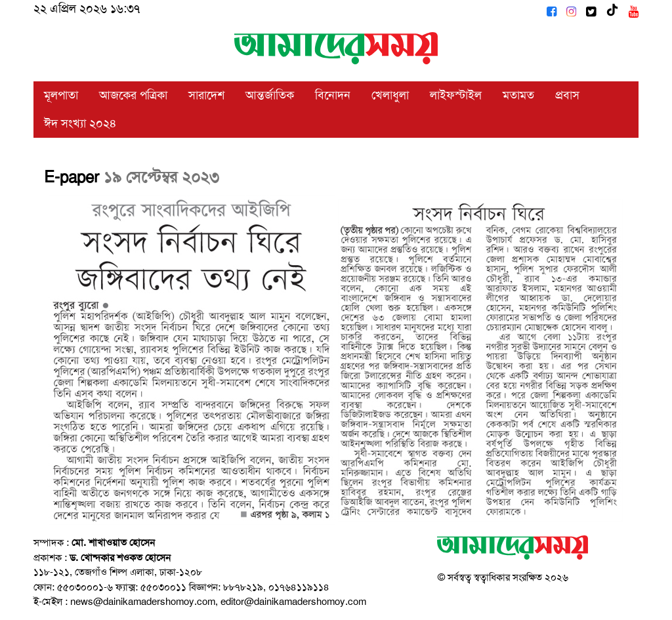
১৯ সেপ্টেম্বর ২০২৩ (161, 177)
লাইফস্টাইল (456, 95)
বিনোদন (333, 95)
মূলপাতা (61, 95)
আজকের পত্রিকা (133, 95)
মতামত (518, 95)
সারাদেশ (206, 95)
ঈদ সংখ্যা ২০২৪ (80, 123)
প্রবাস (567, 95)
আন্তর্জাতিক (270, 95)
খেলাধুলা (390, 95)
